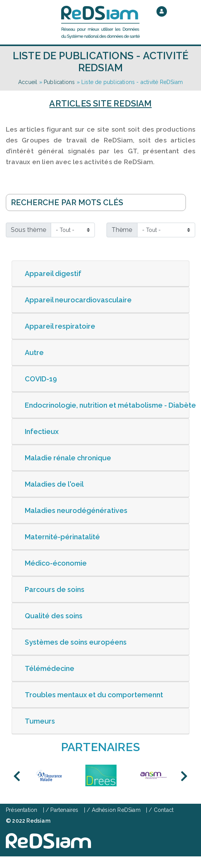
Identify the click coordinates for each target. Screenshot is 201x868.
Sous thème (28, 230)
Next (184, 776)
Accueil (28, 82)
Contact (164, 810)
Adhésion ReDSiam (116, 810)
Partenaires (64, 810)
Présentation (21, 810)
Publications (59, 82)
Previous (17, 776)
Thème (122, 230)
